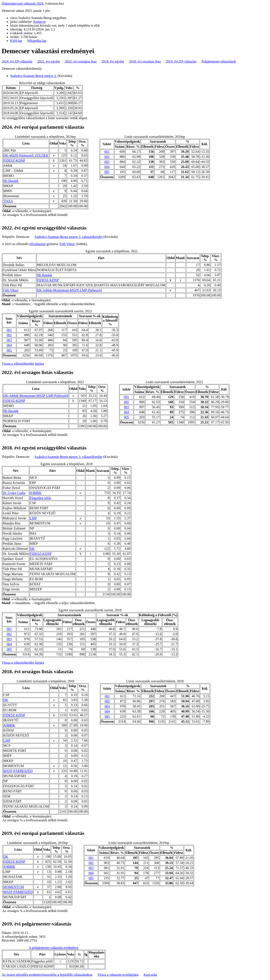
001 (107, 152)
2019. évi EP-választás (181, 61)
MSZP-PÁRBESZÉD (18, 771)
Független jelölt (40, 498)
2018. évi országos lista (145, 61)
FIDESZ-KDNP (14, 160)
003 (107, 162)
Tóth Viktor (67, 244)
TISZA (8, 201)
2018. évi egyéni (113, 61)
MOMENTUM (14, 887)
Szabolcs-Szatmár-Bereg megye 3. (33, 76)
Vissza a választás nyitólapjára (118, 975)
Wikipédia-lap (37, 41)
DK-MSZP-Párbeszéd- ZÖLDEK (26, 155)
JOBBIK (36, 493)
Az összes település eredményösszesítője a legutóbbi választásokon (47, 975)
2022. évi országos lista (81, 61)
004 (107, 167)
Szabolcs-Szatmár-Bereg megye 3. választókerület (68, 237)
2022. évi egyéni (49, 61)
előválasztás (37, 244)
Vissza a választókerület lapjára (23, 364)
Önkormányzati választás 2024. (23, 3)
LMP (33, 518)
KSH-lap (16, 41)
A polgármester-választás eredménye (53, 948)
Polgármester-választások (219, 61)
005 (107, 172)
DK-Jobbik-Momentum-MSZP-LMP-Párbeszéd (69, 290)
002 (107, 157)
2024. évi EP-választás (17, 61)
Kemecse (40, 22)
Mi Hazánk (11, 181)
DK (32, 549)
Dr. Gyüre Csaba (14, 493)
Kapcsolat (150, 975)
